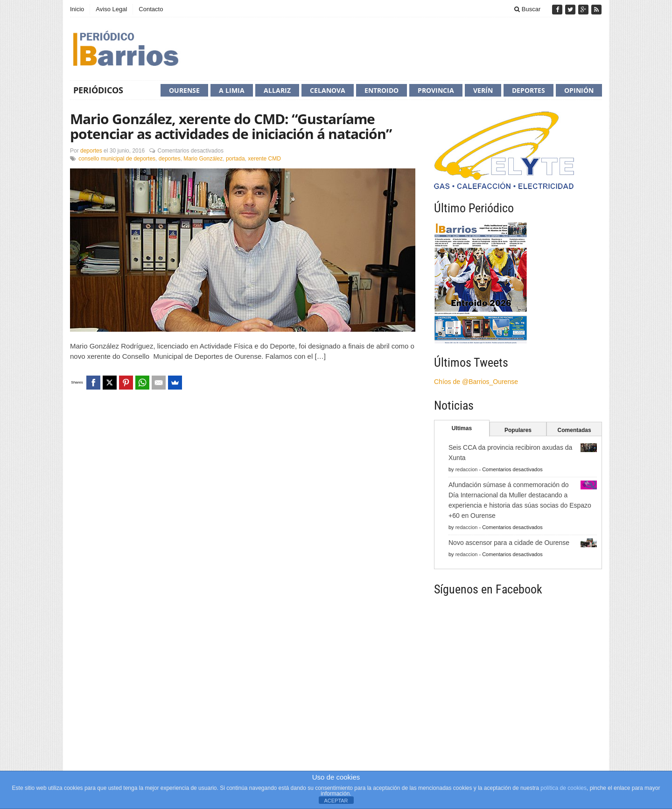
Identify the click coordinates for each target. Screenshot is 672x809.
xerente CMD (264, 159)
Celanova (328, 90)
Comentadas (574, 430)
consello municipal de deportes (117, 159)
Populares (518, 430)
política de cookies (563, 788)
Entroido (381, 90)
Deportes (528, 90)
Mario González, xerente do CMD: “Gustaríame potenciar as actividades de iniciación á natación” (231, 126)
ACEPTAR (336, 801)
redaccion (467, 469)
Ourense (184, 90)
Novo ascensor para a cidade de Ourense (509, 543)
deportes (91, 151)
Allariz (277, 90)
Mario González (203, 159)
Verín (483, 90)
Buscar (527, 9)
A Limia (232, 90)
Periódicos (98, 90)
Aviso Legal (111, 9)
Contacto (151, 9)
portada (235, 159)
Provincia (436, 90)
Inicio (77, 9)
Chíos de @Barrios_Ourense (476, 382)
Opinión (579, 90)
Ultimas (462, 428)
